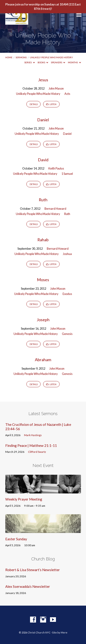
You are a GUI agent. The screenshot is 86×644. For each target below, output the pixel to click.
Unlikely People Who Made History (51, 57)
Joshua (67, 254)
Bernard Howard (55, 209)
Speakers (58, 62)
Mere (64, 632)
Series (30, 62)
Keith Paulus (56, 168)
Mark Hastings (33, 435)
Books (43, 62)
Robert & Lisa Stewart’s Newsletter (33, 570)
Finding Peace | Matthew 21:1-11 (31, 445)
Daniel (43, 120)
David (43, 160)
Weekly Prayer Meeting (24, 499)
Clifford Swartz (37, 452)
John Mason (56, 88)
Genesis (67, 334)
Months (74, 62)
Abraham (43, 360)
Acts (67, 94)
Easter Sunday (16, 539)
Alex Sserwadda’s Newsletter (28, 586)
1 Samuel (67, 174)
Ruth (43, 200)
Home (9, 57)
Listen (51, 104)
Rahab (43, 240)
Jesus (43, 80)
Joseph (43, 320)
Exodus (67, 294)
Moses (43, 280)
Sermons (21, 57)
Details (34, 104)
